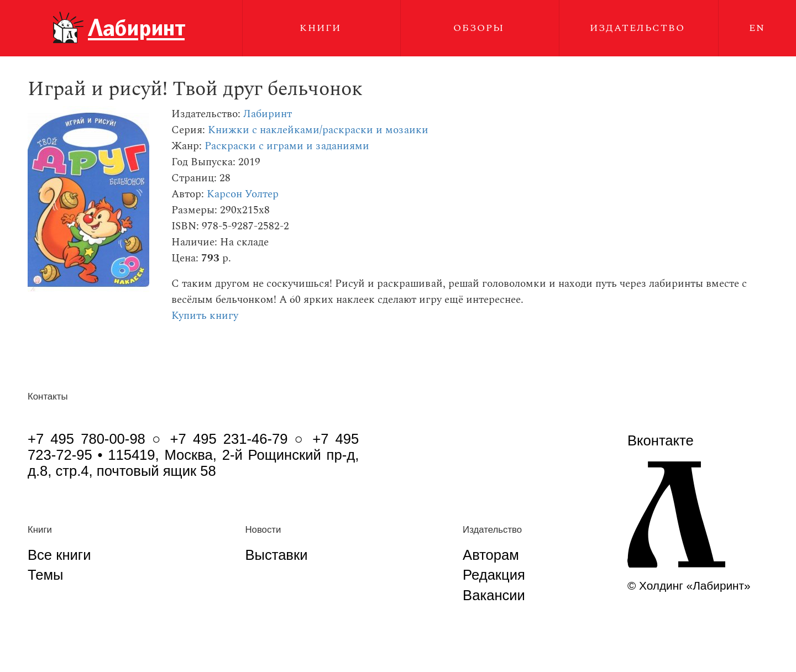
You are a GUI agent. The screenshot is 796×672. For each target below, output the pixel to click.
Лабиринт (268, 114)
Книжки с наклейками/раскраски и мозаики (318, 130)
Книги (320, 28)
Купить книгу (205, 316)
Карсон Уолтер (243, 194)
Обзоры (479, 28)
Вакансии (494, 595)
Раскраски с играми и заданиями (287, 146)
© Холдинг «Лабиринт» (689, 586)
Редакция (494, 575)
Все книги (59, 555)
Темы (45, 575)
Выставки (276, 555)
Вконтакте (661, 440)
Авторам (491, 555)
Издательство (637, 28)
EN (757, 28)
